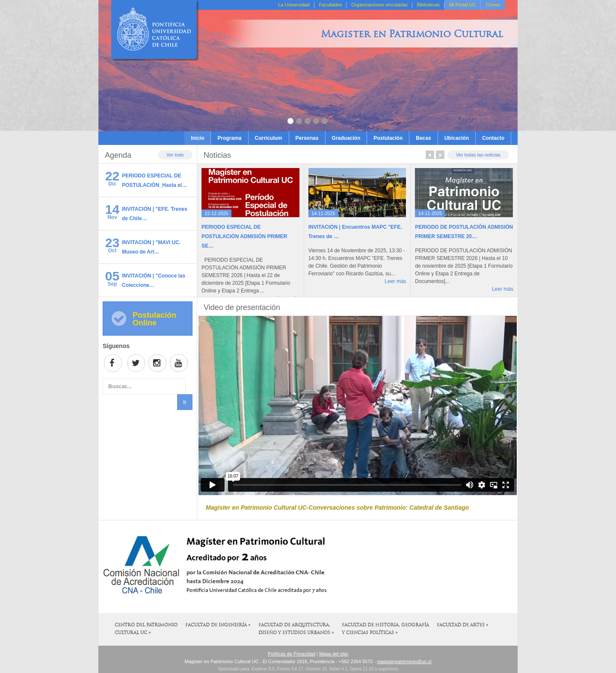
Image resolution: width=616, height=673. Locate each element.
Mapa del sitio (334, 654)
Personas (307, 138)
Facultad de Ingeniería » (218, 625)
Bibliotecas (428, 5)
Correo (493, 5)
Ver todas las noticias (478, 155)
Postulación (388, 138)
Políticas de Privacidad (292, 654)
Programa (229, 138)
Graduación (346, 138)
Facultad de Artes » (463, 625)
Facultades (331, 5)
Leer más (395, 281)
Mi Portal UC (462, 5)
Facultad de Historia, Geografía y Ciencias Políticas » (385, 629)
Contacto (493, 138)
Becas (423, 138)
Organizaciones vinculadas (379, 5)
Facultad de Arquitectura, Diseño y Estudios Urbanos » (296, 629)
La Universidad (294, 5)
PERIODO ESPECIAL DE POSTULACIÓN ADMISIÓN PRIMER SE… (244, 236)
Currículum (269, 138)
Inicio (197, 138)
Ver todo (175, 155)
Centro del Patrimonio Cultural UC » (146, 629)
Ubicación (457, 138)
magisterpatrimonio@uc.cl (404, 661)
